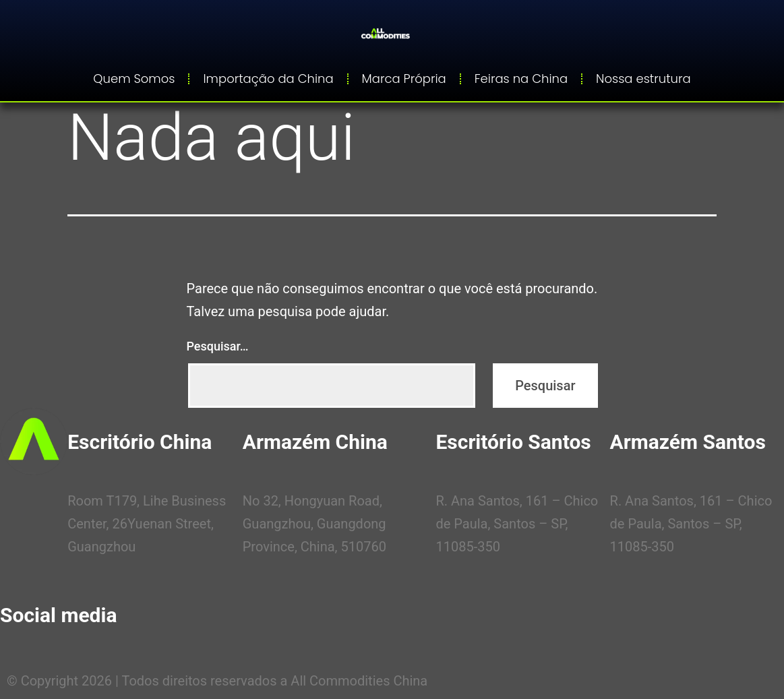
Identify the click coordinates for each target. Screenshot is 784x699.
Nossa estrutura (643, 79)
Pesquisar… (218, 346)
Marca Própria (404, 79)
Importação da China (268, 79)
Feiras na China (521, 79)
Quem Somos (134, 79)
